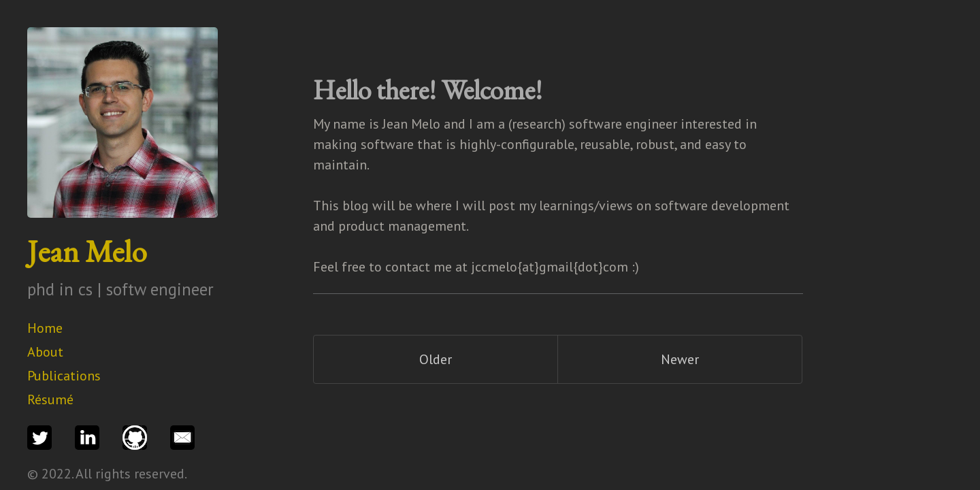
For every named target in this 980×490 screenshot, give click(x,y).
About (45, 352)
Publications (64, 376)
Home (45, 328)
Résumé (50, 399)
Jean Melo (87, 251)
